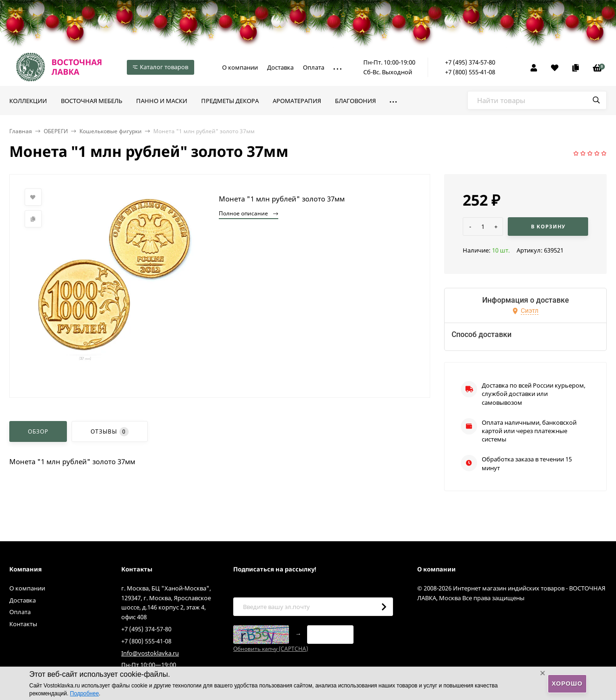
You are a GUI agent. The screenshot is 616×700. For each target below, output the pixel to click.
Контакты (23, 624)
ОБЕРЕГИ (56, 131)
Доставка (280, 67)
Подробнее (85, 694)
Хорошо (567, 684)
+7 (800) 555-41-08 (470, 72)
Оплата (314, 67)
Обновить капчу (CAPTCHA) (271, 649)
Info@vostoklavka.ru (150, 653)
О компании (240, 67)
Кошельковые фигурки (111, 131)
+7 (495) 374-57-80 (470, 62)
